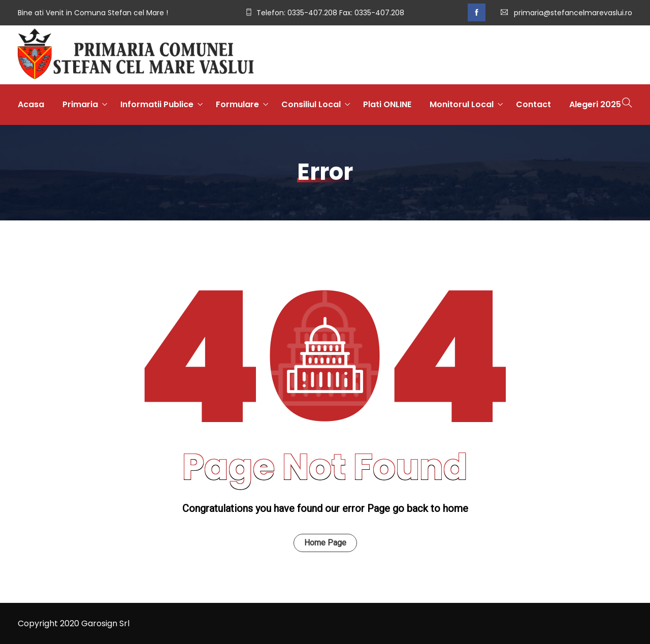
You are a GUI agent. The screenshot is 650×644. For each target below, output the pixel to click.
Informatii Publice (157, 104)
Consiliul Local (311, 104)
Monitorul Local (462, 104)
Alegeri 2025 (595, 104)
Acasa (31, 104)
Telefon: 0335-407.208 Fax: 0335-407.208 (330, 13)
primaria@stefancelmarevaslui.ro (573, 13)
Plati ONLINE (387, 104)
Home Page (325, 543)
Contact (533, 104)
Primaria (80, 104)
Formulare (237, 104)
